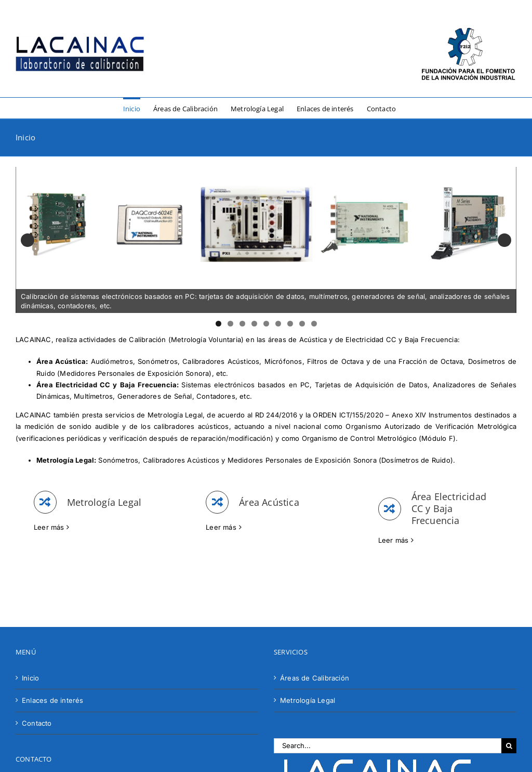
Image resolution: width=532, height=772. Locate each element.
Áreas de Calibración (315, 678)
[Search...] (388, 746)
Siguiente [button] (504, 240)
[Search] (509, 746)
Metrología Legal (308, 700)
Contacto (37, 723)
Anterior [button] (28, 240)
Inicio (30, 678)
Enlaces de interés (53, 700)
